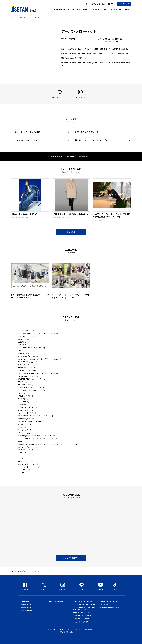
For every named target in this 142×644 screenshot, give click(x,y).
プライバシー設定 (67, 632)
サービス (128, 10)
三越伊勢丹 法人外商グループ (109, 608)
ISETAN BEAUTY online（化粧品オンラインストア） (84, 608)
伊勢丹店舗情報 (26, 604)
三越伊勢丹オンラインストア (83, 601)
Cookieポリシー (89, 629)
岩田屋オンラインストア (81, 613)
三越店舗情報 (25, 601)
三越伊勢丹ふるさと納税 (81, 619)
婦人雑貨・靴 (117, 39)
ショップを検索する (71, 558)
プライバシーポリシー (74, 629)
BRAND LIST (84, 156)
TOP (13, 17)
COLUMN (71, 156)
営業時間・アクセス (62, 10)
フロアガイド (94, 10)
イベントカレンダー (79, 10)
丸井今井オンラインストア (82, 616)
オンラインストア (124, 4)
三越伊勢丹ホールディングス (109, 601)
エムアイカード (105, 604)
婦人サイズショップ (113, 42)
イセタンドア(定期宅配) (81, 622)
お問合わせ (62, 629)
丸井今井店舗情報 (27, 611)
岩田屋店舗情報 (26, 608)
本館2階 (72, 39)
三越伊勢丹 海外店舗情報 (55, 601)
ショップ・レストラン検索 (112, 10)
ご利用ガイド (52, 629)
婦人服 (108, 39)
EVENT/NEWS (57, 156)
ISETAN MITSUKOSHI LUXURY (84, 604)
